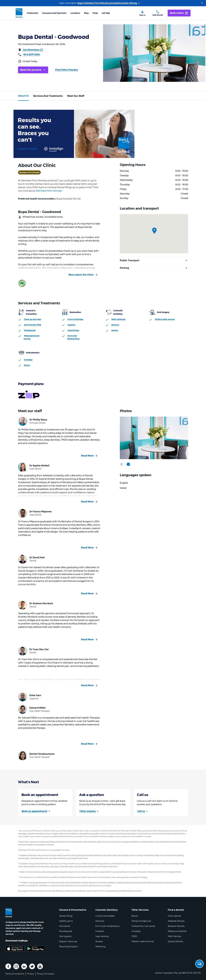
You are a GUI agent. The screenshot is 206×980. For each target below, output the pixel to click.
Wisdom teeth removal (165, 319)
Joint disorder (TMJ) (33, 325)
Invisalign (28, 360)
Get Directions (31, 50)
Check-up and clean (33, 319)
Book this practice (31, 70)
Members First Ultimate (49, 191)
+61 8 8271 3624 (31, 55)
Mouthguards (30, 330)
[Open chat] (199, 964)
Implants (71, 325)
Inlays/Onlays (73, 330)
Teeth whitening (118, 319)
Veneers (115, 330)
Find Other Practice (67, 70)
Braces (27, 365)
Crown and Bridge (75, 319)
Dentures (115, 325)
